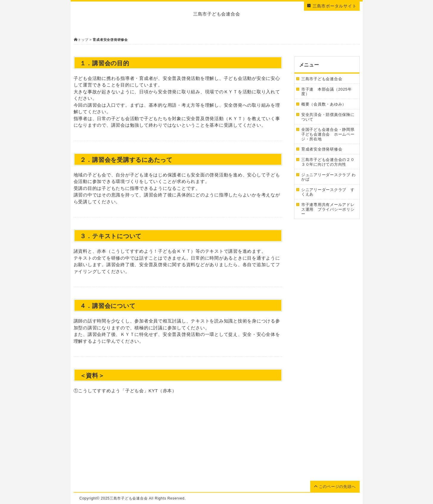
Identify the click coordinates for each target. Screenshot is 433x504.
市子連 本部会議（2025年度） (326, 92)
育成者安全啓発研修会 (322, 149)
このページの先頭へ (335, 487)
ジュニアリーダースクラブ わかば (329, 177)
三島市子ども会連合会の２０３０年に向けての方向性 (328, 162)
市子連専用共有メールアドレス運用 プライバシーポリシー (328, 209)
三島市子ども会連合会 (322, 79)
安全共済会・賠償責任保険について (328, 117)
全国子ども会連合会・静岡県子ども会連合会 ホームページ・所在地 (328, 134)
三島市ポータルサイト (332, 6)
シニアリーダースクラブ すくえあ (328, 192)
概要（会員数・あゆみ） (324, 104)
